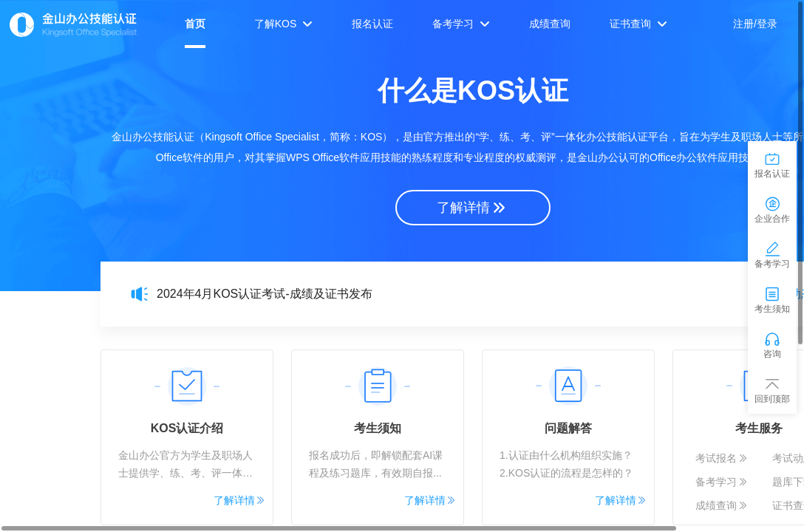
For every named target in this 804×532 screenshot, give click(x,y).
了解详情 (473, 208)
